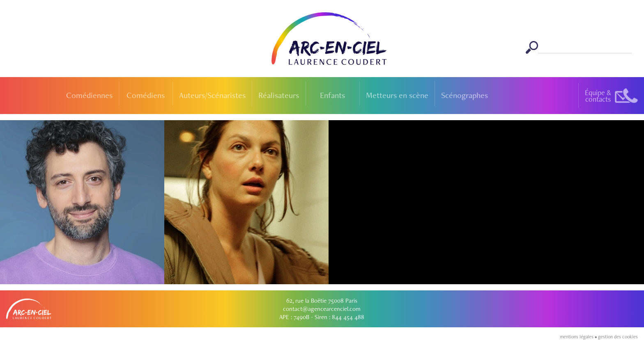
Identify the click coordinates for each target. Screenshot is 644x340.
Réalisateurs (279, 95)
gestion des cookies (618, 337)
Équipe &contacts (598, 96)
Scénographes (465, 95)
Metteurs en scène (397, 95)
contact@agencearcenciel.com (322, 309)
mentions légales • (579, 337)
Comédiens (146, 95)
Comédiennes (89, 95)
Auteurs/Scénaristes (212, 95)
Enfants (332, 95)
